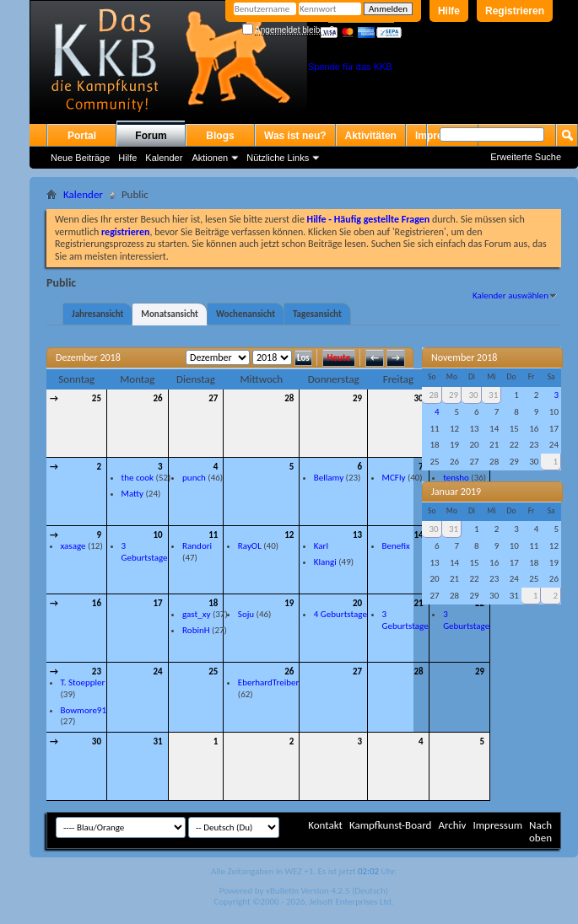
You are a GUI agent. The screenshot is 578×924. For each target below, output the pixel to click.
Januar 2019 (456, 492)
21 (418, 603)
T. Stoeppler (83, 682)
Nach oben (540, 831)
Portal (82, 136)
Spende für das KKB (350, 67)
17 (157, 603)
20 (357, 603)
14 (418, 535)
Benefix (396, 546)
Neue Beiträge (80, 158)
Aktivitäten (371, 136)
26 (157, 398)
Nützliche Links (278, 158)
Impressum (497, 825)
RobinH (196, 630)
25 (97, 398)
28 (289, 398)
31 (157, 741)
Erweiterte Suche (526, 157)
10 (157, 535)
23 (97, 672)
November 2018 (464, 357)
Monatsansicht (170, 314)
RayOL (250, 546)
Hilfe (449, 11)
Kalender (164, 158)
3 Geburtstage (145, 552)
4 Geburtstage (340, 614)
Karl (321, 546)
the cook (138, 478)
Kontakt (325, 825)
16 (97, 603)
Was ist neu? (295, 136)
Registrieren (515, 11)
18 (213, 603)
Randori (197, 546)
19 (289, 603)
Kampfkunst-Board (391, 825)
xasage (73, 546)
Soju (246, 614)
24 (157, 672)
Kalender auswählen (510, 295)
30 (418, 398)
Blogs (220, 136)
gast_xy (196, 614)
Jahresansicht (97, 314)
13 (357, 535)
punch (194, 478)
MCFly (394, 478)
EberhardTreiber (268, 682)
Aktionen (210, 158)
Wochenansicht (246, 314)
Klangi (325, 562)
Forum (151, 136)
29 (357, 398)
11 (213, 535)
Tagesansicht (317, 314)
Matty (133, 494)
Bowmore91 (84, 710)
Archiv (452, 825)
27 (213, 398)
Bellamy (329, 478)
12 (289, 535)
